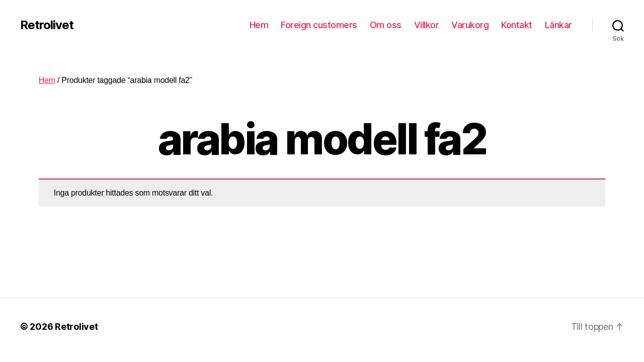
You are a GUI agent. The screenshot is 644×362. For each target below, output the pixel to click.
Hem (259, 25)
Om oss (386, 25)
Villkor (427, 25)
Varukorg (470, 25)
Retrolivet (47, 25)
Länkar (558, 25)
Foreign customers (319, 25)
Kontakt (517, 25)
